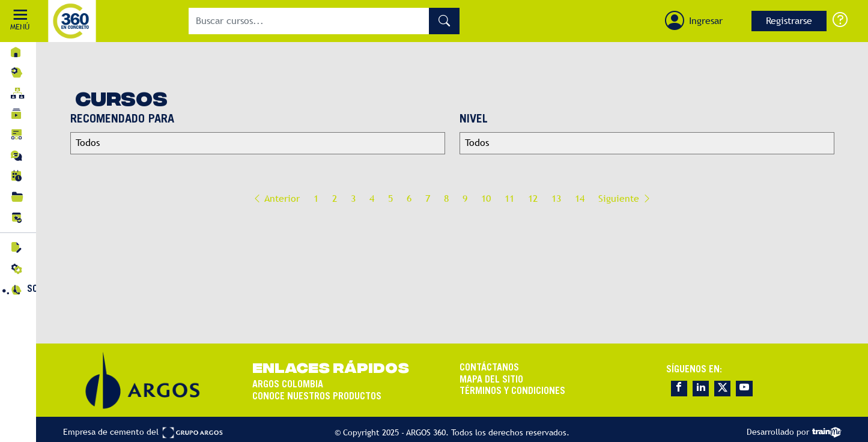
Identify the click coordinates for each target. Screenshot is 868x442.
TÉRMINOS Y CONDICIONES (512, 391)
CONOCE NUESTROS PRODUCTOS (317, 396)
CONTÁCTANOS (489, 368)
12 (533, 198)
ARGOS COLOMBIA (288, 385)
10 (486, 198)
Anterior (276, 198)
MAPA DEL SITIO (491, 380)
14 (580, 198)
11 (509, 198)
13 (556, 198)
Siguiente (625, 198)
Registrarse (789, 21)
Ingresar (706, 21)
